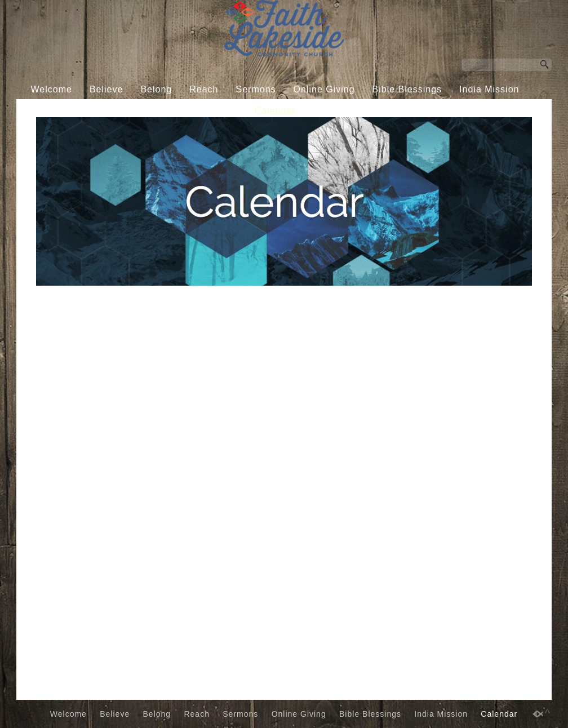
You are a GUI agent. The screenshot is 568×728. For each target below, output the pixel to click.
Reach (204, 89)
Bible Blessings (407, 89)
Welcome (52, 89)
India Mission (489, 89)
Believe (106, 89)
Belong (156, 89)
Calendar (275, 111)
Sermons (256, 89)
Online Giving (324, 89)
